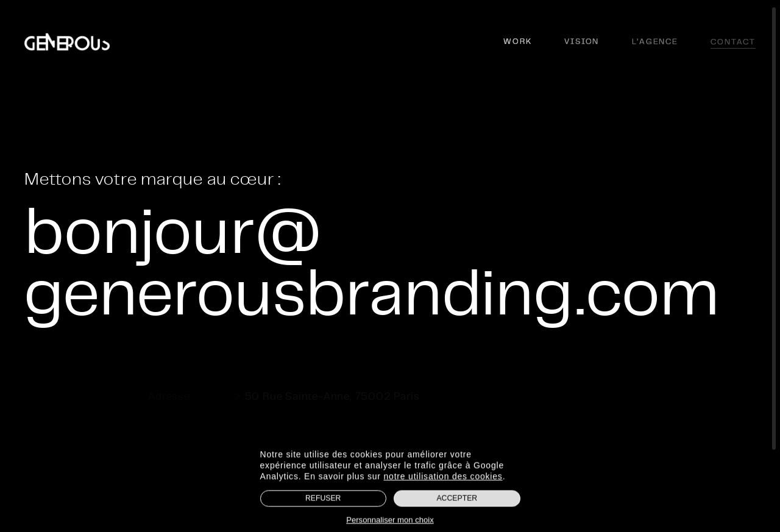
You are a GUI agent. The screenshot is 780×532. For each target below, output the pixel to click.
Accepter (457, 500)
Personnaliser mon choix (390, 522)
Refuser (323, 500)
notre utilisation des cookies (443, 478)
